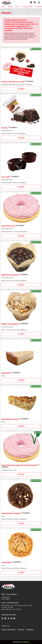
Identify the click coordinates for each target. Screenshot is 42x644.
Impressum (21, 629)
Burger (10, 7)
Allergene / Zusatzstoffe (8, 629)
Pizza (17, 7)
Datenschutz (30, 629)
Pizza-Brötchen (27, 7)
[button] (39, 2)
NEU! (3, 7)
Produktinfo (29, 81)
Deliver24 (26, 642)
